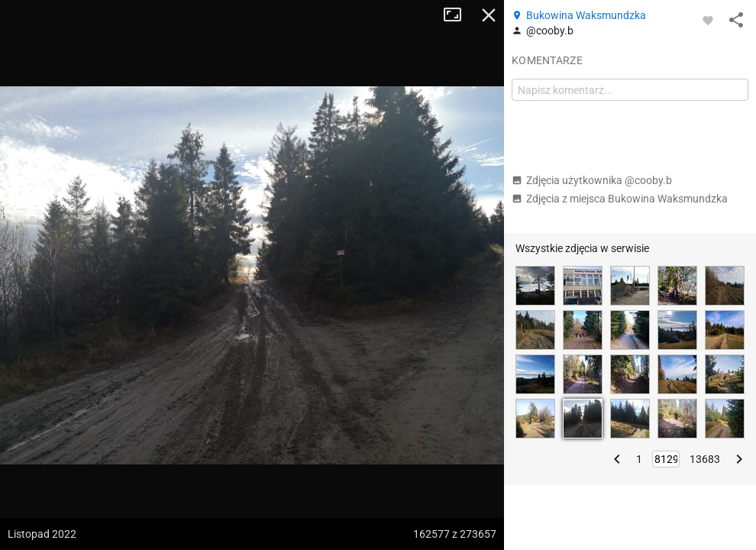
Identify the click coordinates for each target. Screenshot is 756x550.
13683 (705, 459)
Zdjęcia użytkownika (592, 180)
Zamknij (489, 15)
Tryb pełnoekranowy (458, 15)
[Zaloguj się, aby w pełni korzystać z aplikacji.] (708, 20)
